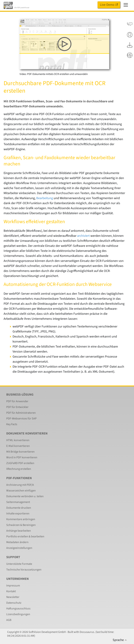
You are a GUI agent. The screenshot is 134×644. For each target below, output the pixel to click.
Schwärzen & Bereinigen (21, 525)
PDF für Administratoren (21, 413)
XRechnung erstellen (19, 469)
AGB (9, 620)
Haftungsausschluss (18, 609)
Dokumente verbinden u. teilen (25, 496)
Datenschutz (14, 603)
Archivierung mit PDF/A (20, 485)
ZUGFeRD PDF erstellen (20, 463)
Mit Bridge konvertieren (20, 452)
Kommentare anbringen (21, 519)
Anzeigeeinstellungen (19, 548)
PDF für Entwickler (17, 407)
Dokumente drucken (19, 508)
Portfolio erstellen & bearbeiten (25, 536)
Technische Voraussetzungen (24, 570)
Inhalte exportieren (18, 514)
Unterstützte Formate (19, 564)
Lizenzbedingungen (18, 614)
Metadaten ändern (17, 542)
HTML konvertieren (18, 440)
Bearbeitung (45, 198)
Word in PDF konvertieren (22, 457)
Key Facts (12, 424)
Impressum (13, 586)
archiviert (83, 236)
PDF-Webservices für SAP (21, 419)
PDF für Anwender (17, 401)
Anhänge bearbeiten (19, 531)
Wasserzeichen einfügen (21, 491)
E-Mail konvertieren (18, 446)
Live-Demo (109, 5)
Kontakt (11, 591)
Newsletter (13, 597)
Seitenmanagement (18, 502)
